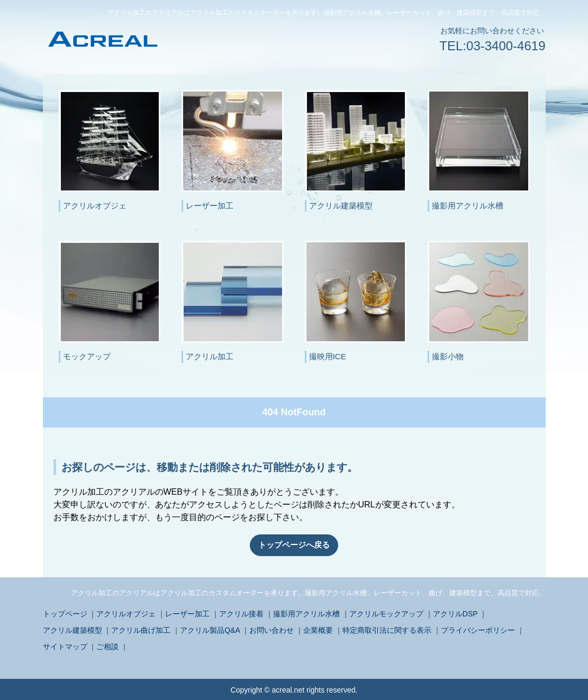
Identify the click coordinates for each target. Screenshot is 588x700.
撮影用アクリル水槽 (468, 206)
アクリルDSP (455, 613)
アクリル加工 (210, 356)
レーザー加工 (210, 206)
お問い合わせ (272, 629)
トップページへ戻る (294, 544)
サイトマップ (65, 646)
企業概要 (318, 629)
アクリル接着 (241, 613)
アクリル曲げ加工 (141, 629)
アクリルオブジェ (95, 206)
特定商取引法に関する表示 (387, 629)
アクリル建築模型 (341, 206)
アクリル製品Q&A (210, 629)
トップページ (65, 613)
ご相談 (107, 646)
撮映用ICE (328, 356)
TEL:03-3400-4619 (492, 46)
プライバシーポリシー (478, 629)
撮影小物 (448, 356)
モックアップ (87, 356)
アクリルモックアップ (386, 613)
